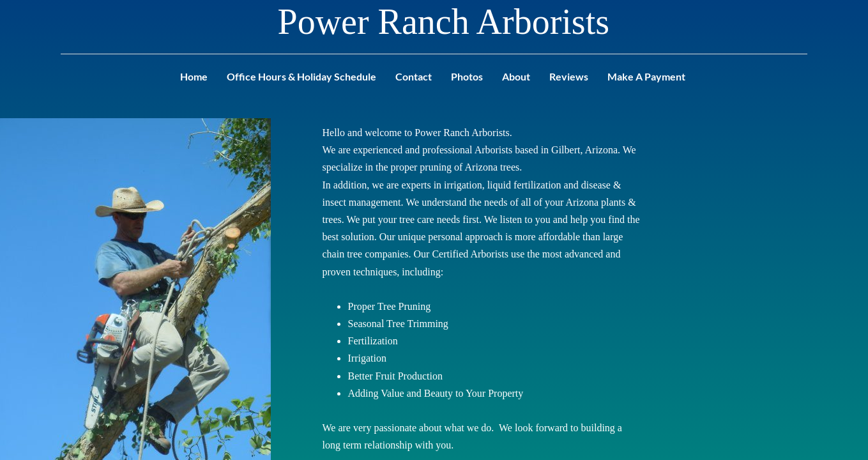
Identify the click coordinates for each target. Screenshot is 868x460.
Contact (414, 76)
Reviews (569, 76)
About (516, 76)
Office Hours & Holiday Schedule (301, 76)
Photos (467, 76)
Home (194, 76)
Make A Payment (646, 76)
